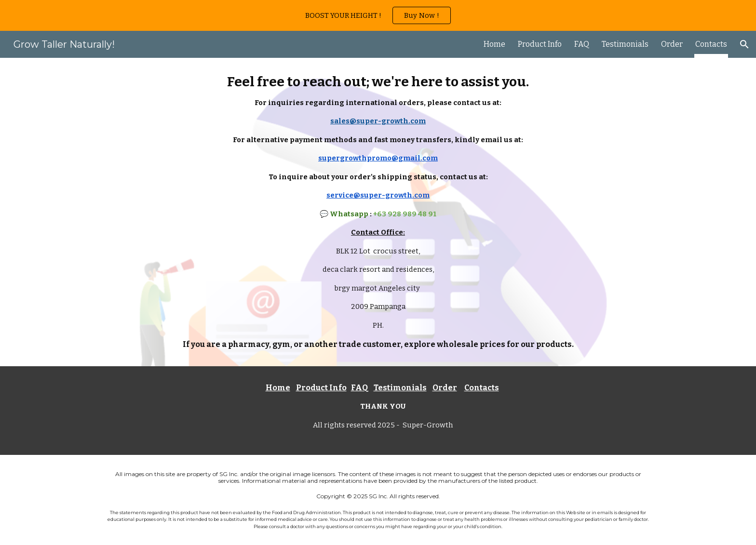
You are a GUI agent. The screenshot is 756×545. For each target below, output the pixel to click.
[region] (378, 15)
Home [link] (494, 44)
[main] (378, 212)
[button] (744, 44)
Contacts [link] (711, 44)
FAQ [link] (582, 44)
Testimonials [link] (625, 44)
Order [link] (672, 44)
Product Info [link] (540, 44)
